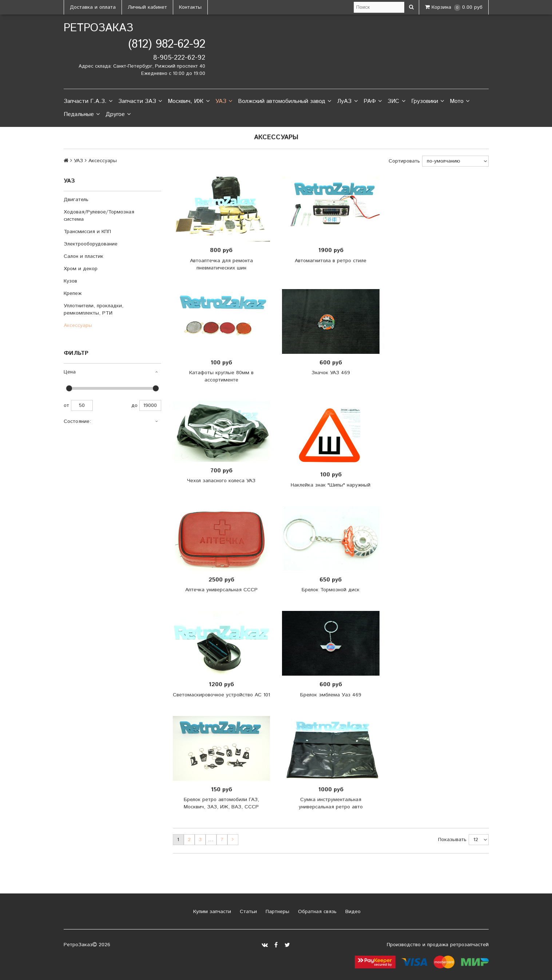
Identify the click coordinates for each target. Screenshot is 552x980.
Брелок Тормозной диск (331, 590)
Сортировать (404, 161)
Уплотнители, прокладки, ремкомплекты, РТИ (94, 309)
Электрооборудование (91, 244)
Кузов (70, 281)
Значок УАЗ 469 (331, 373)
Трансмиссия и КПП (87, 232)
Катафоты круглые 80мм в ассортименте (221, 376)
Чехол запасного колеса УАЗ (221, 481)
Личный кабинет (147, 7)
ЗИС (396, 101)
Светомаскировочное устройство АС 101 (221, 695)
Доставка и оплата (93, 7)
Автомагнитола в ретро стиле (331, 261)
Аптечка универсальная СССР (221, 590)
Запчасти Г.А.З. (88, 101)
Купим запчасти (211, 912)
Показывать (452, 840)
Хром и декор (81, 269)
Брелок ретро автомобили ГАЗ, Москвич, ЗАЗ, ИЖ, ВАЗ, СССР (221, 803)
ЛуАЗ (347, 101)
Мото (460, 101)
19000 (150, 405)
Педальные (82, 115)
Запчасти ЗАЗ (140, 101)
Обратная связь (316, 912)
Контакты (190, 7)
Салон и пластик (84, 256)
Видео (352, 912)
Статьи (247, 912)
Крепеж (73, 293)
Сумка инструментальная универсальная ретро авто (331, 803)
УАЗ (224, 101)
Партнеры (277, 912)
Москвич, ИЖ (188, 101)
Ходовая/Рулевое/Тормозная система (99, 216)
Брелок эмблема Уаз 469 (331, 695)
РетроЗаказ (98, 28)
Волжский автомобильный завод (285, 101)
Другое (118, 115)
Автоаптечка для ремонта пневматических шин (221, 264)
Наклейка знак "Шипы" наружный (331, 485)
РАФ (373, 101)
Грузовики (428, 101)
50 (82, 405)
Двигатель (76, 200)
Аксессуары (78, 325)
